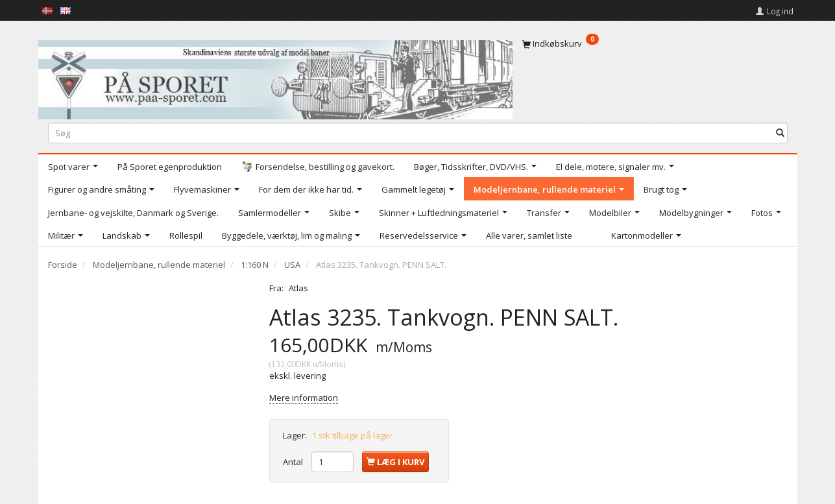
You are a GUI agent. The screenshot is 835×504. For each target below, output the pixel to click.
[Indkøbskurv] (655, 43)
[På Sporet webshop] (275, 77)
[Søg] (780, 133)
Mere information (304, 398)
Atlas (298, 288)
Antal (294, 462)
